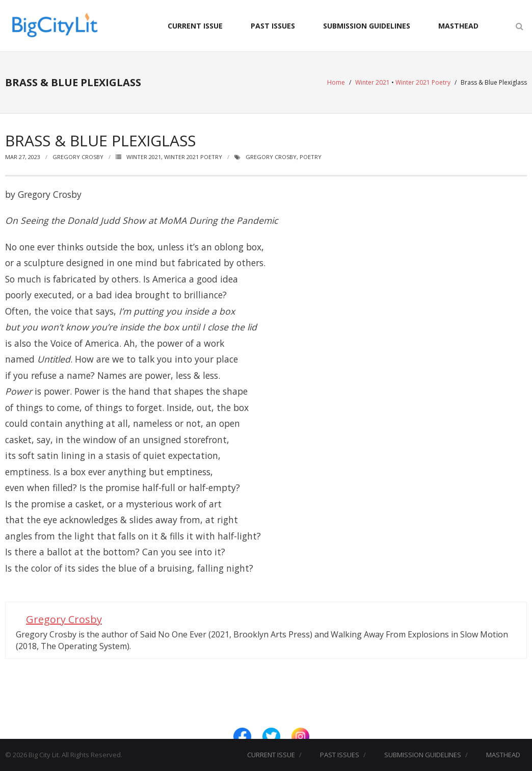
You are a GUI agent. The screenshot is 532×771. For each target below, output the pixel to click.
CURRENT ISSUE (195, 26)
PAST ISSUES (273, 26)
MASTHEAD (458, 26)
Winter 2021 (373, 82)
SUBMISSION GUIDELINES (367, 26)
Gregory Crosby (78, 157)
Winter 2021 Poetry (423, 82)
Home (336, 82)
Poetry (311, 157)
